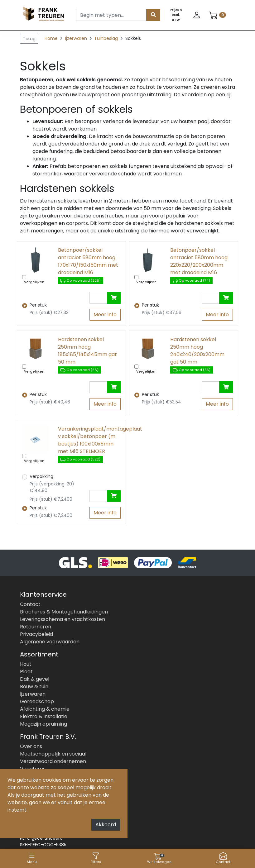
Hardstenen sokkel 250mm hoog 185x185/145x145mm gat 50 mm (87, 351)
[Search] (111, 15)
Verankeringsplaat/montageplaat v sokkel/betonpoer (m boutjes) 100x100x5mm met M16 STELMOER (89, 440)
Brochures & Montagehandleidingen (64, 612)
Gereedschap (37, 701)
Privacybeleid (36, 634)
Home (51, 38)
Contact (223, 858)
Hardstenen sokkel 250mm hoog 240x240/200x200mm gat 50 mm (197, 351)
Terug (29, 39)
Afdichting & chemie (45, 709)
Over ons (31, 746)
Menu (32, 858)
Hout (26, 664)
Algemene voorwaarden (50, 642)
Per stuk (38, 305)
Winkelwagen (159, 858)
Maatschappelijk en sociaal (53, 754)
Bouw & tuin (34, 687)
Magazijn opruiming (43, 724)
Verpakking (41, 476)
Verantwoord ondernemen (53, 761)
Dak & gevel (35, 679)
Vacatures (33, 769)
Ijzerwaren (77, 38)
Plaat (26, 672)
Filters (96, 858)
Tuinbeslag (107, 38)
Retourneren (36, 627)
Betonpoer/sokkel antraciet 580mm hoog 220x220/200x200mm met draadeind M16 (199, 261)
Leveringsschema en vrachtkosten (63, 619)
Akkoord (106, 825)
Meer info (105, 315)
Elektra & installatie (44, 716)
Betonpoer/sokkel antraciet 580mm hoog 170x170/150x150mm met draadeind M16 (88, 261)
